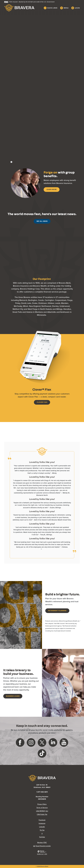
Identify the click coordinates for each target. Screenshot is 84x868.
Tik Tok (42, 830)
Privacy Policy (42, 804)
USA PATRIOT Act (42, 811)
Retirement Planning (57, 611)
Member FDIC (42, 843)
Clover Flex (42, 402)
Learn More (52, 190)
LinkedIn (42, 827)
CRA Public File (42, 814)
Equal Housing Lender (42, 846)
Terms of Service (42, 808)
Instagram (42, 823)
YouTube (42, 837)
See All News (42, 221)
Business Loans (13, 696)
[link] (42, 853)
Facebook (42, 820)
